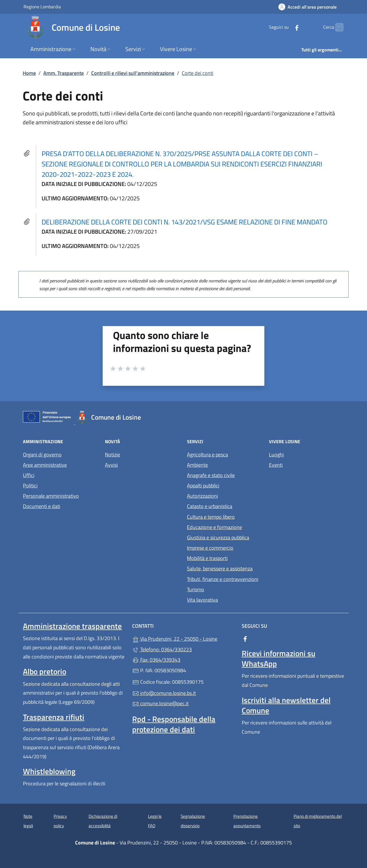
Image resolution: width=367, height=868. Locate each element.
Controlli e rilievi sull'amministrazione (133, 73)
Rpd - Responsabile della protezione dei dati (174, 724)
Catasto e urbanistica (210, 506)
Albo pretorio (45, 671)
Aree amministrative (45, 465)
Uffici (29, 475)
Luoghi (276, 455)
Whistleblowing (49, 771)
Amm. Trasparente (64, 73)
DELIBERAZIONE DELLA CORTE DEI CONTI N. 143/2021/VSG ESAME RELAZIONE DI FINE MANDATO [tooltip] (185, 222)
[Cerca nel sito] (337, 27)
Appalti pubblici (203, 486)
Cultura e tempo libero (211, 517)
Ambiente (197, 465)
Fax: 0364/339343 (156, 660)
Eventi (276, 465)
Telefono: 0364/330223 (162, 649)
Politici (30, 486)
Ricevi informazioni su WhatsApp (279, 658)
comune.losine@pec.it (160, 703)
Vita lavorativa (202, 600)
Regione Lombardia (42, 6)
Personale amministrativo (51, 496)
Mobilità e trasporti (207, 558)
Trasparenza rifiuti (54, 717)
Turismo (196, 589)
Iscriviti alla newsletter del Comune (286, 705)
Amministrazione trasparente (72, 626)
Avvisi (111, 465)
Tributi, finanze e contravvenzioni (223, 579)
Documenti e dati (42, 506)
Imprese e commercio (210, 548)
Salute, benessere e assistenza (220, 568)
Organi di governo (42, 455)
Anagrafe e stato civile (211, 475)
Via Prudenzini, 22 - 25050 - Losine (183, 638)
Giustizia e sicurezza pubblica (218, 537)
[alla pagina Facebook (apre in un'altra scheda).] (286, 27)
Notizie (113, 455)
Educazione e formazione (214, 527)
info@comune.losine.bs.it (164, 693)
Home (29, 73)
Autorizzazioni (202, 496)
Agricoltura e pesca (207, 455)
